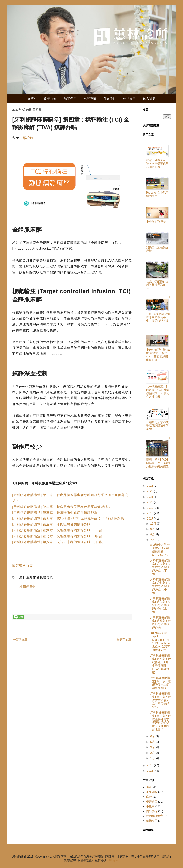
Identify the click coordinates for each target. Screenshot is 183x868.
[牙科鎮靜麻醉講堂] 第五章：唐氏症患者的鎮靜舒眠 (52, 524)
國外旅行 (152, 811)
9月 (153, 529)
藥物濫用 (152, 821)
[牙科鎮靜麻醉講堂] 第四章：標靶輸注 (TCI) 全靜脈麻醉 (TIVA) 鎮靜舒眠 (68, 518)
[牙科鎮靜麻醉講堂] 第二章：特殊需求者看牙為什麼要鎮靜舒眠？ (62, 507)
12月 (154, 524)
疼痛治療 (50, 98)
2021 (150, 497)
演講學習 (70, 98)
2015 (150, 771)
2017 (150, 519)
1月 (153, 758)
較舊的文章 (124, 640)
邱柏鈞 (28, 138)
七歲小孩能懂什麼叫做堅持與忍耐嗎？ (157, 285)
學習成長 (152, 802)
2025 (150, 486)
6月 (153, 736)
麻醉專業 (90, 98)
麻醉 (149, 797)
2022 (150, 491)
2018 (150, 513)
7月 (153, 540)
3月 (153, 747)
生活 (149, 787)
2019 (150, 508)
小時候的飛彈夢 (156, 222)
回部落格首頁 (23, 566)
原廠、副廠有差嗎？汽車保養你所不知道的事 (157, 163)
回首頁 (32, 98)
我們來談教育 (154, 816)
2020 (150, 502)
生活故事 (130, 98)
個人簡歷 (149, 98)
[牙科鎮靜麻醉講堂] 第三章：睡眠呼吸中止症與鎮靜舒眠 (55, 513)
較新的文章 (20, 640)
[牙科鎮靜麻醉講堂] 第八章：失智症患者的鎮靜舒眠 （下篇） (59, 542)
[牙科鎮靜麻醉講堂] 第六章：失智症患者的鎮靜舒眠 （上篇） (59, 530)
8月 (153, 534)
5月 (153, 742)
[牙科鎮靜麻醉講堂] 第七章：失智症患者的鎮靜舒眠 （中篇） (59, 536)
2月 (153, 753)
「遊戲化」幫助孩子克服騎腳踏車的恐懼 (157, 426)
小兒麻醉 (152, 792)
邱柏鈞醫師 (28, 586)
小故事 (150, 806)
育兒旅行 (110, 98)
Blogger (114, 861)
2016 (150, 765)
